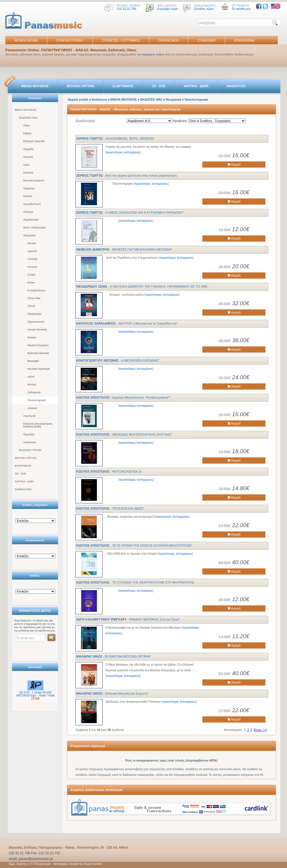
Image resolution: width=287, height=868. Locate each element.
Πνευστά (28, 157)
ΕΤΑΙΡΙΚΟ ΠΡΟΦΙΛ (70, 40)
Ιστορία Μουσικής (37, 330)
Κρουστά (28, 173)
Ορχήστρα (29, 188)
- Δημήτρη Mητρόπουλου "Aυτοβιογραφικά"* (123, 397)
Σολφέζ (32, 275)
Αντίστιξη (33, 259)
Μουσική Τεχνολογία (39, 369)
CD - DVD (158, 86)
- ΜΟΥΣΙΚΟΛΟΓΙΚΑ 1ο (109, 471)
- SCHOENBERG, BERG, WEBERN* (115, 138)
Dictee (31, 283)
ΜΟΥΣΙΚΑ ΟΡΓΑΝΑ (81, 86)
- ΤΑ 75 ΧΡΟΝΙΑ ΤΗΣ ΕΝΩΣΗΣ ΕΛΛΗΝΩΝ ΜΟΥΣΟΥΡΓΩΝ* (134, 545)
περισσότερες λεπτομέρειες (123, 152)
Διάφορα (32, 408)
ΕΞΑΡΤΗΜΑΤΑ (123, 86)
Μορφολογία (34, 314)
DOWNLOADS (169, 40)
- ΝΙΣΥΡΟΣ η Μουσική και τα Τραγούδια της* (127, 323)
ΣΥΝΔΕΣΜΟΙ (207, 40)
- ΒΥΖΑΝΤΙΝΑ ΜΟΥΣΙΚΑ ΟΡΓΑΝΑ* (114, 656)
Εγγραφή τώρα (167, 9)
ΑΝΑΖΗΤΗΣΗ (236, 86)
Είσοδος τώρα (204, 9)
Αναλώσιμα (30, 442)
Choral (31, 306)
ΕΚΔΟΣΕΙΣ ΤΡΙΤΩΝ (30, 450)
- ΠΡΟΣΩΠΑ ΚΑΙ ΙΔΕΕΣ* (110, 508)
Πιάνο (26, 126)
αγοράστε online (153, 54)
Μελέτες (32, 385)
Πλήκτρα (28, 212)
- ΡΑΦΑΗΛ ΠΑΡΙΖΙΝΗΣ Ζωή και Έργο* (128, 619)
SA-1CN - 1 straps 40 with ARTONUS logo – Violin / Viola (35, 694)
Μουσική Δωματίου (34, 180)
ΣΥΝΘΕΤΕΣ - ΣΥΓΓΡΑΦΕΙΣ (121, 40)
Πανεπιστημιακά (37, 400)
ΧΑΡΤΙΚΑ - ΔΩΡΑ (196, 86)
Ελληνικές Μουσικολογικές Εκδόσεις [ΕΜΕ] (38, 425)
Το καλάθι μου (241, 9)
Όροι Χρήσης (18, 864)
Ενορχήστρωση (36, 290)
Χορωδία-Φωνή (32, 204)
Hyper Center (93, 864)
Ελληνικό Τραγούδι (34, 141)
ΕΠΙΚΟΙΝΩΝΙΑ (244, 40)
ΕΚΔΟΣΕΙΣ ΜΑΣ (28, 118)
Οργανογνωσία (36, 322)
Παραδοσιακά (31, 220)
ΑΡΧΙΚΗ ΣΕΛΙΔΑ (26, 40)
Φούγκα (32, 337)
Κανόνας (32, 267)
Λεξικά (31, 377)
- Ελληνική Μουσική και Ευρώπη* (112, 693)
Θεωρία (32, 243)
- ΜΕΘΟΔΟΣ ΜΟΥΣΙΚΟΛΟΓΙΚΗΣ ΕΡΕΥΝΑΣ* (124, 434)
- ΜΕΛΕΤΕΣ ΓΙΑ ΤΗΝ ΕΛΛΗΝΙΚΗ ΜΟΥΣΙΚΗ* (124, 249)
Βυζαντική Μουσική (38, 353)
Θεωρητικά (29, 235)
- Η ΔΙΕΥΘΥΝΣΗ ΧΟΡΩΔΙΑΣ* (118, 360)
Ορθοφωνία (34, 392)
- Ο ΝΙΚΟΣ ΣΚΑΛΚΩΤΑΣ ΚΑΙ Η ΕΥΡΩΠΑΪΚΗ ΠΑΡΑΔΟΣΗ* (130, 212)
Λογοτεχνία (29, 416)
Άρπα (26, 165)
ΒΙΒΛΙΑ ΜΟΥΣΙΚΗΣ (35, 86)
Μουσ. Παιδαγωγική (34, 228)
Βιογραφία (33, 361)
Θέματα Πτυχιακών (38, 345)
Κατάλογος (99, 99)
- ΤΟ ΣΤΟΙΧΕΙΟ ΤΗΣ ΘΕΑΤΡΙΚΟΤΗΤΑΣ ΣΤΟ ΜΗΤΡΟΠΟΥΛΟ (135, 582)
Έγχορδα (28, 149)
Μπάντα (28, 196)
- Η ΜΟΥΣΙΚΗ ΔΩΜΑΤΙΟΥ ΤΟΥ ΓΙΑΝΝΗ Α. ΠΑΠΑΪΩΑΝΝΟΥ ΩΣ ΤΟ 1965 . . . (144, 286)
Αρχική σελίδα (78, 99)
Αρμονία (32, 251)
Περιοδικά (29, 434)
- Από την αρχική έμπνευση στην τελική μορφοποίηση (127, 175)
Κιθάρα (27, 133)
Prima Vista (34, 298)
